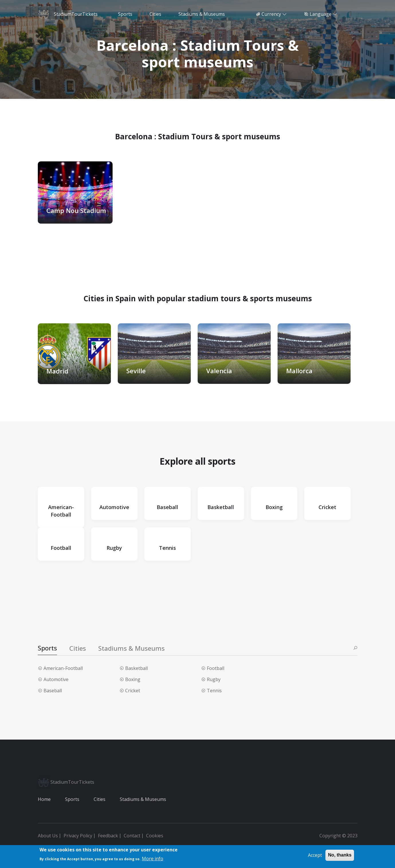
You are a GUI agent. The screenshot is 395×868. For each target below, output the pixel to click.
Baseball (53, 691)
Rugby (214, 679)
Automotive (56, 679)
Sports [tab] (47, 648)
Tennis (214, 691)
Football (216, 668)
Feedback (108, 836)
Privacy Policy (78, 836)
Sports (72, 799)
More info (153, 859)
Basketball (136, 668)
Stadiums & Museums (143, 799)
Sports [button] (125, 14)
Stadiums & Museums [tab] (131, 648)
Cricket (133, 691)
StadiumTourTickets (66, 782)
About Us (48, 836)
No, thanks (340, 855)
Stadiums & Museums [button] (202, 14)
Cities (100, 799)
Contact (132, 836)
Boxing (133, 679)
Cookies (155, 836)
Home (44, 799)
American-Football (63, 668)
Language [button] (321, 14)
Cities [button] (155, 14)
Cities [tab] (78, 648)
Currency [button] (271, 14)
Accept (315, 855)
